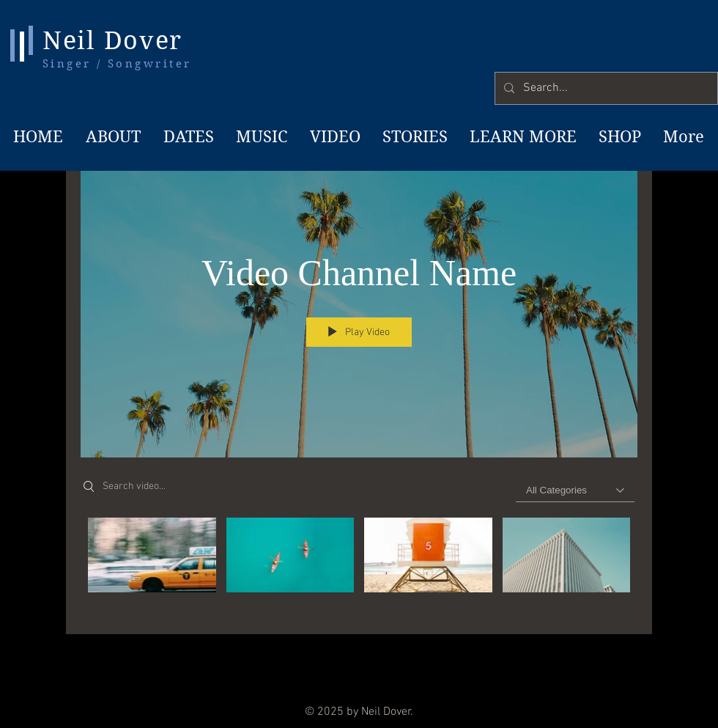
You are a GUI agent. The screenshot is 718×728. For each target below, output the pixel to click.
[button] (522, 136)
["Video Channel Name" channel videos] (359, 565)
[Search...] (605, 88)
